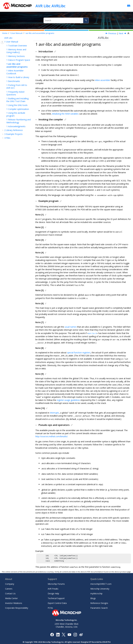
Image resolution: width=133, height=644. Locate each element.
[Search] (86, 20)
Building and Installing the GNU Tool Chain (17, 100)
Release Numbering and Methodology (19, 121)
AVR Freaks (53, 583)
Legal (70, 641)
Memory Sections (16, 56)
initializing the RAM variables (65, 114)
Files (7, 138)
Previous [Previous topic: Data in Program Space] (112, 33)
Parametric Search (99, 602)
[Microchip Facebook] (52, 628)
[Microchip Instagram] (75, 628)
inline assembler (103, 80)
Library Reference (14, 130)
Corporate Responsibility (17, 602)
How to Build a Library (18, 77)
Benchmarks (13, 81)
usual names (71, 325)
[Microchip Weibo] (81, 628)
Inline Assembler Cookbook (15, 72)
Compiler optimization (18, 109)
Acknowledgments (16, 126)
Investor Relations (14, 597)
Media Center (11, 592)
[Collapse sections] (129, 33)
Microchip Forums (56, 578)
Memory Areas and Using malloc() (16, 51)
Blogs (93, 592)
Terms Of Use (46, 641)
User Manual (16, 33)
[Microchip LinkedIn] (58, 628)
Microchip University (100, 583)
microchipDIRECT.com (101, 578)
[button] (3, 38)
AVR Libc (8, 38)
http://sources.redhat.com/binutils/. (52, 432)
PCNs (50, 602)
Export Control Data (57, 597)
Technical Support (56, 592)
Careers (9, 583)
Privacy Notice (60, 641)
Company (10, 578)
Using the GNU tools (17, 105)
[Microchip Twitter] (64, 628)
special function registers (79, 350)
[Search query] (66, 20)
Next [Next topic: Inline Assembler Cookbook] (121, 33)
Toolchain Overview (17, 46)
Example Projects (13, 134)
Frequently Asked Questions (15, 93)
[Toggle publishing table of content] (2, 42)
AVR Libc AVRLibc (50, 6)
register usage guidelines (68, 396)
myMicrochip (96, 588)
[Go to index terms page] (128, 6)
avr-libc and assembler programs (39, 33)
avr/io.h (92, 331)
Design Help (53, 588)
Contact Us (10, 588)
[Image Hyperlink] (69, 628)
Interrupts (54, 409)
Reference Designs (99, 597)
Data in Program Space (18, 60)
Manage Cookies (81, 641)
